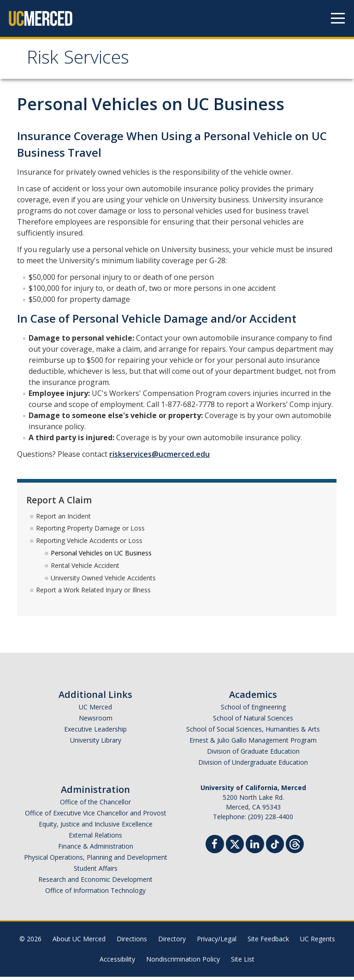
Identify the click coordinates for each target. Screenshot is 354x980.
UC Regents (318, 942)
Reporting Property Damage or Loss (90, 531)
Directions (132, 942)
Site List (243, 962)
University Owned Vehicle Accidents (103, 581)
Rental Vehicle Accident (85, 569)
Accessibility (117, 962)
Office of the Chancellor (95, 805)
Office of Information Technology (95, 894)
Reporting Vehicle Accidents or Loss (89, 544)
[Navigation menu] (338, 18)
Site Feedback (268, 942)
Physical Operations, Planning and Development (96, 860)
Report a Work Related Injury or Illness (93, 593)
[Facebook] (215, 848)
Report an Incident (63, 519)
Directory (172, 942)
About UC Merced (79, 942)
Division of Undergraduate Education (253, 765)
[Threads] (295, 846)
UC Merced (95, 710)
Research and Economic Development (95, 883)
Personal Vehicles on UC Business (101, 556)
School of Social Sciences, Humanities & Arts (253, 732)
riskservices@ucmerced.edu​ (159, 457)
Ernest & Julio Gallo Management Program (253, 743)
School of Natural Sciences (253, 721)
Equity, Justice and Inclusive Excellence (96, 827)
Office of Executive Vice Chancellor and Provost (96, 816)
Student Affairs (96, 871)
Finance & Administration (96, 849)
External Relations (95, 838)
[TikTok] (275, 846)
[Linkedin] (255, 848)
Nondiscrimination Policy (183, 962)
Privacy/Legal (217, 942)
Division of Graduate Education (253, 754)
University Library (96, 743)
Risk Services (86, 62)
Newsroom (96, 721)
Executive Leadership (95, 732)
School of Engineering (253, 710)
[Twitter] (235, 846)
